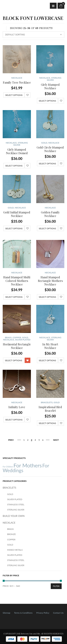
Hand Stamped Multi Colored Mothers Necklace (17, 281)
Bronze (11, 534)
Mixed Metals (15, 550)
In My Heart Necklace (50, 346)
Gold (44, 143)
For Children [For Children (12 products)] (8, 467)
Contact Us (58, 613)
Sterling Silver (54, 79)
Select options (14, 95)
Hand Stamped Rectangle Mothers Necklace (50, 281)
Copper (17, 337)
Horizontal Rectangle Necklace (17, 346)
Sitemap (7, 613)
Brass (8, 337)
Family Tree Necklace (17, 82)
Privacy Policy (43, 613)
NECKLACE (17, 78)
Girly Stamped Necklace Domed (17, 151)
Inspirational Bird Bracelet (50, 409)
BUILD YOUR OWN (14, 516)
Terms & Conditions (23, 613)
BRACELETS (47, 402)
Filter (56, 586)
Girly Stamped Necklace (50, 86)
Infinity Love (17, 407)
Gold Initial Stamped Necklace (17, 214)
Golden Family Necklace (50, 214)
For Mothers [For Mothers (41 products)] (28, 465)
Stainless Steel (16, 504)
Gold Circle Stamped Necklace (50, 149)
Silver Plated (23, 340)
